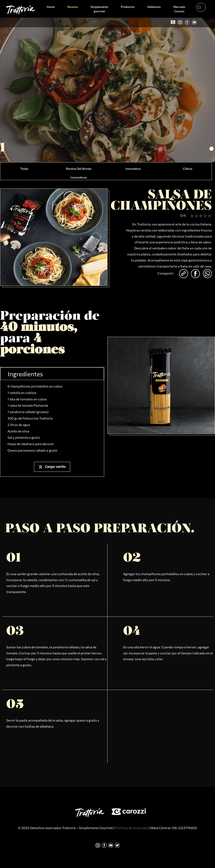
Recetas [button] (72, 7)
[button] (211, 149)
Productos (128, 7)
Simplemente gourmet (99, 9)
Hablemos (154, 7)
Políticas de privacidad (132, 828)
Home (51, 6)
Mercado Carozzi (179, 9)
